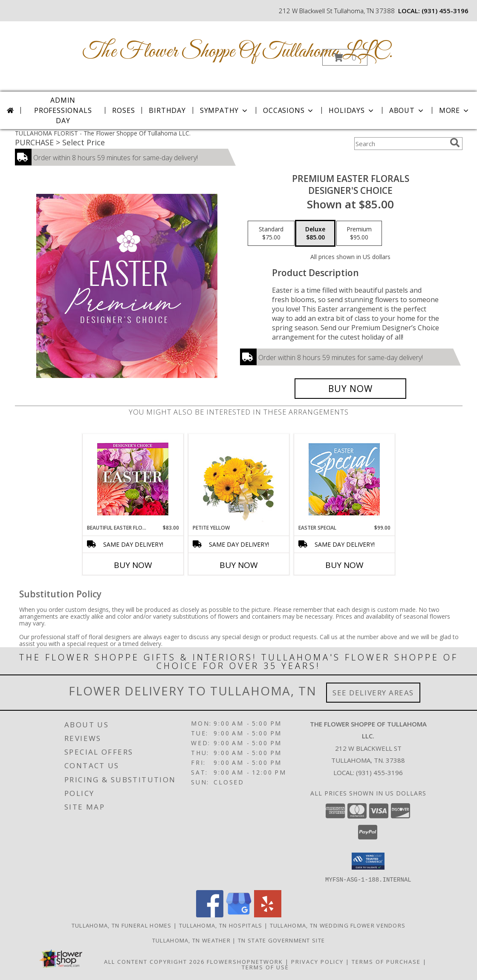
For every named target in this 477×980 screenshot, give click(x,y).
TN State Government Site (281, 940)
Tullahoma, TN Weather (191, 940)
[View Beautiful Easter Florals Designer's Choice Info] (133, 479)
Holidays (352, 110)
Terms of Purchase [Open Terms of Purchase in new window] (386, 961)
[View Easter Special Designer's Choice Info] (344, 479)
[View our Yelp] (268, 915)
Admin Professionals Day (63, 110)
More (455, 110)
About (407, 110)
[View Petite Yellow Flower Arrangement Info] (238, 479)
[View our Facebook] (210, 915)
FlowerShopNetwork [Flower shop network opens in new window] (245, 961)
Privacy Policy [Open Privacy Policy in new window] (317, 961)
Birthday (167, 110)
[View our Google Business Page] (239, 915)
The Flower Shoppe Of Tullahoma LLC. (238, 52)
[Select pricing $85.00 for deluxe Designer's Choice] (315, 233)
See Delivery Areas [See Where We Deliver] (373, 693)
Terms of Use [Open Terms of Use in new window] (265, 967)
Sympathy (224, 110)
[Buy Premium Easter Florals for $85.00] (351, 389)
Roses (123, 110)
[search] (455, 143)
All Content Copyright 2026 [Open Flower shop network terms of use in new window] (154, 961)
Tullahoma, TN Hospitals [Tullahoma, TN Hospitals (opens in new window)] (221, 925)
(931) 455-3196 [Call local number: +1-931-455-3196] (445, 11)
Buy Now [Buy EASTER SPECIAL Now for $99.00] (344, 565)
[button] (345, 57)
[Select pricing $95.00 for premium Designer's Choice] (359, 233)
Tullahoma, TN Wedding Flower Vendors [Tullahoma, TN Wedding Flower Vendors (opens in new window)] (338, 925)
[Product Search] (400, 144)
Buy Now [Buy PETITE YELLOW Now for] (239, 565)
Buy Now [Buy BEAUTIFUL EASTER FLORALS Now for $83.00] (133, 565)
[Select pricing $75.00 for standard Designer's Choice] (271, 233)
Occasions (289, 110)
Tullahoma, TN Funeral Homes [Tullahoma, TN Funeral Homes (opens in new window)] (122, 925)
